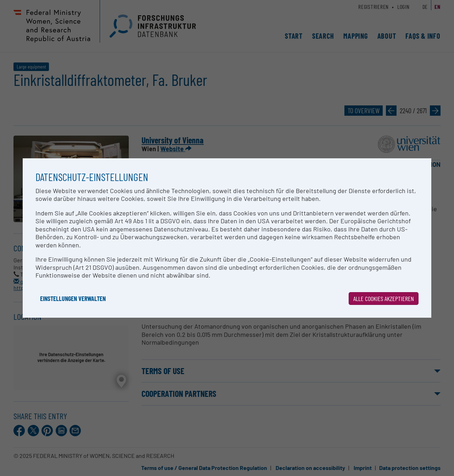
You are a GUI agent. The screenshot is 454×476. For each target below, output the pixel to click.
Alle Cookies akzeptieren (384, 299)
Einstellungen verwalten (73, 299)
